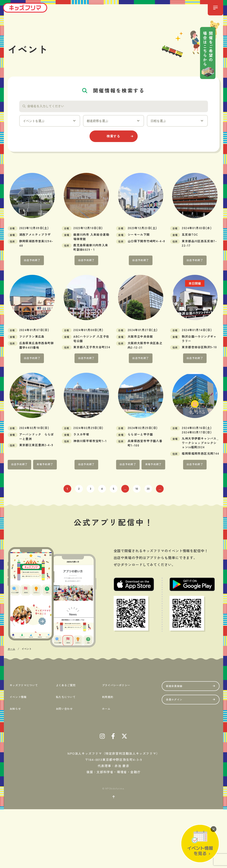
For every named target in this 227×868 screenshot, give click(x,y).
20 (148, 496)
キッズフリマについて (26, 746)
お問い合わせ (65, 766)
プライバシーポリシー (118, 746)
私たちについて (67, 756)
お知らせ (15, 766)
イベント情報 (19, 756)
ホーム (106, 766)
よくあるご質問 (67, 746)
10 (137, 496)
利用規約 (107, 756)
